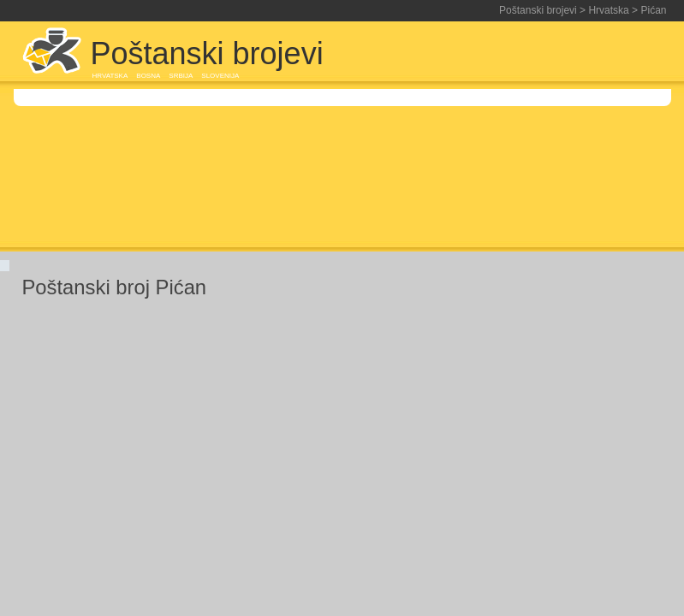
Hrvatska (608, 10)
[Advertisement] (517, 147)
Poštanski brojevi (538, 10)
